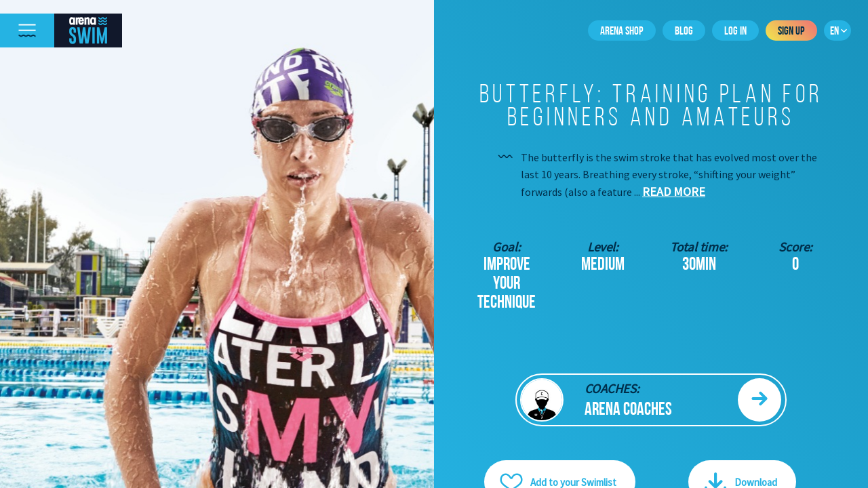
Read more (674, 191)
